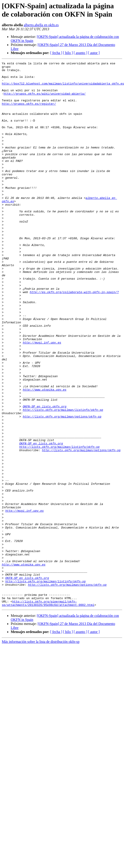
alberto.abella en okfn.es (41, 25)
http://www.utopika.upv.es (45, 455)
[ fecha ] (56, 53)
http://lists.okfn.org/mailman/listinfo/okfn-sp (63, 480)
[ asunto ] (80, 53)
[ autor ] (94, 53)
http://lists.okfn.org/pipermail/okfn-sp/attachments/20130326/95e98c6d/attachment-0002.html (48, 712)
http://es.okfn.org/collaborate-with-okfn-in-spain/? (74, 338)
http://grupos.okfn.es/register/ (29, 112)
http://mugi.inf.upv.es (42, 399)
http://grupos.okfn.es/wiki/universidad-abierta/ (45, 100)
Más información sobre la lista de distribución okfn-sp (41, 751)
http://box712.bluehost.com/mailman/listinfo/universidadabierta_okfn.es (63, 88)
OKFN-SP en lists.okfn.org (45, 476)
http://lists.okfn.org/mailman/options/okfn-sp (62, 488)
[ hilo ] (68, 53)
